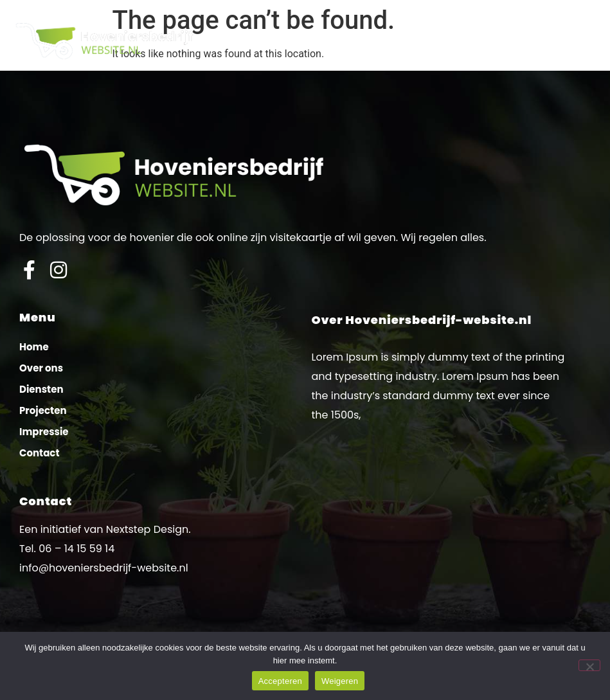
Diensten (41, 389)
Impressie (44, 432)
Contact (40, 453)
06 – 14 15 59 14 (76, 549)
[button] (590, 41)
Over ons (41, 368)
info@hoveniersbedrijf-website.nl (104, 568)
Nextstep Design (147, 529)
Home (34, 347)
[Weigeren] (589, 665)
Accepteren (280, 681)
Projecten (43, 410)
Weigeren (340, 681)
